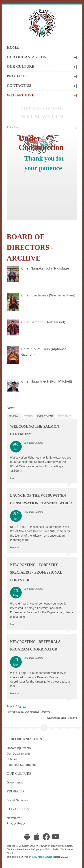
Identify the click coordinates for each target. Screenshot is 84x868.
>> (24, 706)
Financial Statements (21, 765)
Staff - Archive (69, 718)
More (13, 478)
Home (13, 47)
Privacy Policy (16, 823)
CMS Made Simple (42, 857)
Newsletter (14, 818)
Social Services (17, 800)
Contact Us (42, 85)
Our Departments (19, 753)
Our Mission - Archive (38, 712)
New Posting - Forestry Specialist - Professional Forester (36, 572)
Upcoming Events (19, 748)
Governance (15, 782)
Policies (12, 759)
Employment (45, 416)
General (14, 416)
